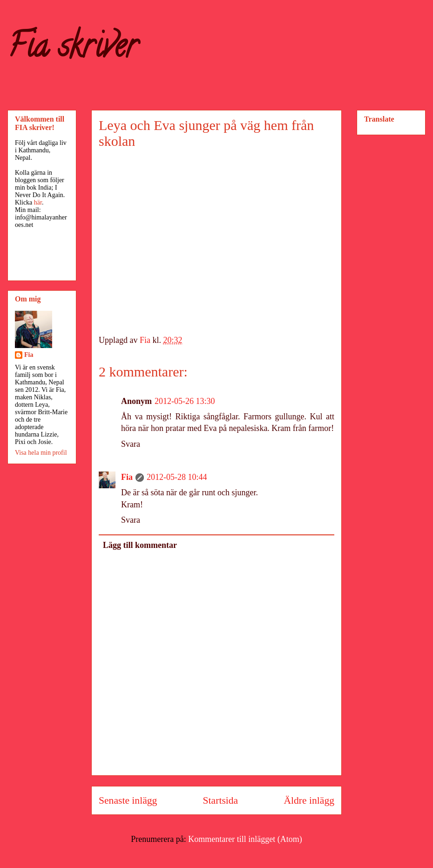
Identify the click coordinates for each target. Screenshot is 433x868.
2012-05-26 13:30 (185, 401)
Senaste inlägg (128, 800)
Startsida (221, 800)
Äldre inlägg (309, 800)
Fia (127, 477)
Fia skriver (72, 49)
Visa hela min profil (41, 453)
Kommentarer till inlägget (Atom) (245, 839)
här (38, 202)
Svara (131, 444)
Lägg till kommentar (140, 545)
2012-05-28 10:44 (177, 477)
